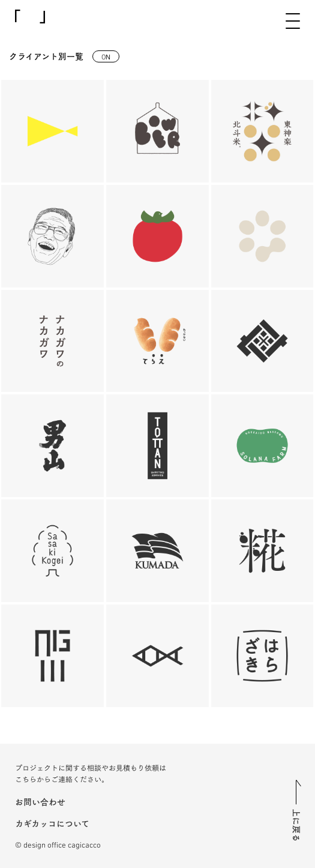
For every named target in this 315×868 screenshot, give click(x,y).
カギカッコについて (52, 823)
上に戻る (297, 825)
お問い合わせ (40, 801)
